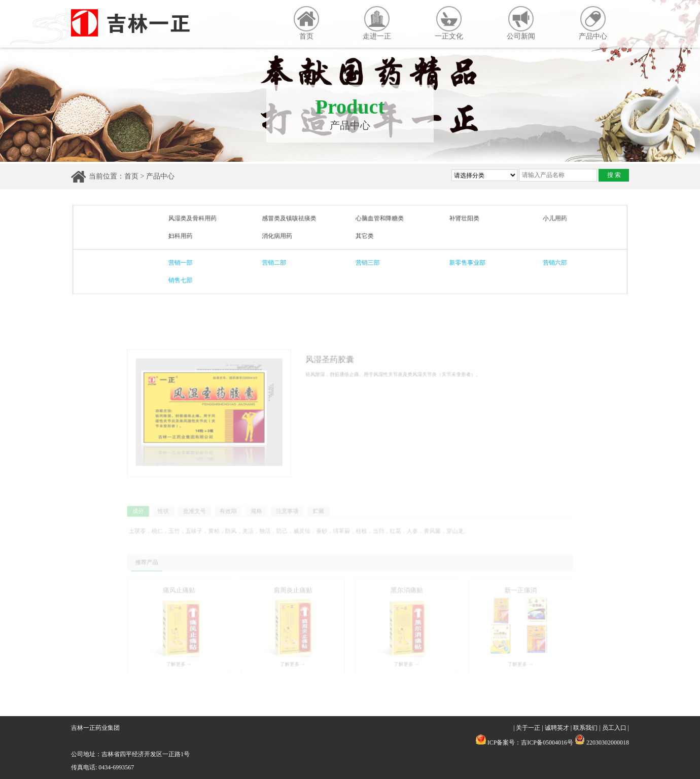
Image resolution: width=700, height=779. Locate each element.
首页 (306, 23)
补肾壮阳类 (461, 219)
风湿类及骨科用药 (197, 219)
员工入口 (614, 728)
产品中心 (593, 23)
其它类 (364, 236)
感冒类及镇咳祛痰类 (291, 219)
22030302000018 (602, 742)
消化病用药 (279, 236)
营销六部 (549, 262)
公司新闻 (521, 23)
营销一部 (185, 262)
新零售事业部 (464, 262)
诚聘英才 (557, 728)
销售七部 (185, 279)
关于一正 (528, 728)
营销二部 (276, 262)
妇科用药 (185, 236)
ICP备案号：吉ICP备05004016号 (530, 742)
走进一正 (377, 23)
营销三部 (367, 262)
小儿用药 (549, 219)
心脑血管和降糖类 (379, 219)
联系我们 (585, 728)
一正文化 (449, 23)
